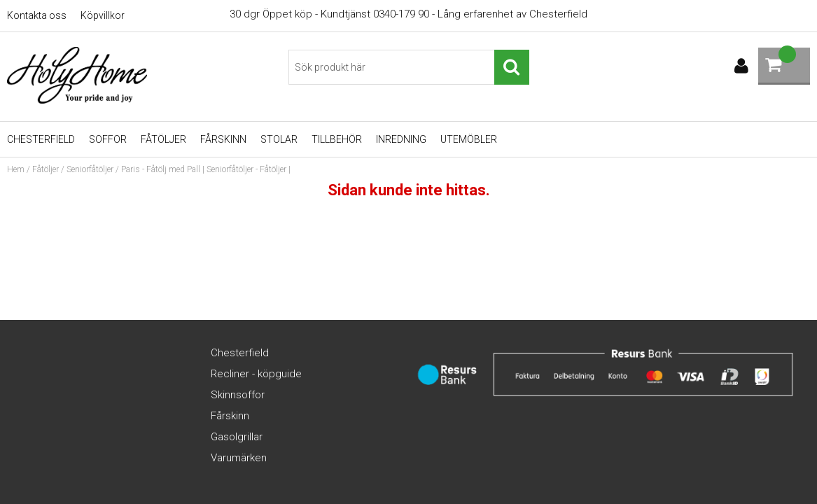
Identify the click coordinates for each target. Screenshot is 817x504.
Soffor (108, 139)
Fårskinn (223, 139)
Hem (16, 169)
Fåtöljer (163, 139)
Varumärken (239, 458)
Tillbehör (337, 139)
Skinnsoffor (238, 395)
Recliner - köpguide (256, 374)
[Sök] (408, 67)
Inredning (401, 139)
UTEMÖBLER (469, 139)
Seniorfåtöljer (90, 169)
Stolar (279, 139)
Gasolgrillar (237, 437)
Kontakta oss (37, 15)
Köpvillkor (103, 15)
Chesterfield (41, 139)
